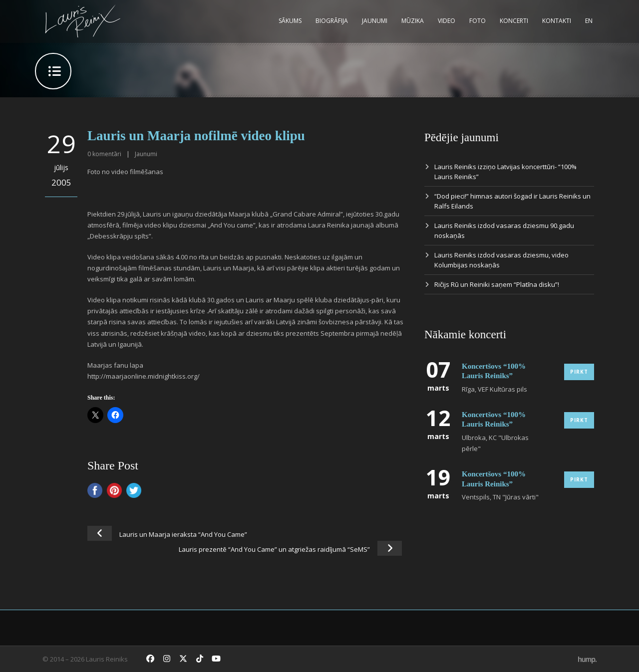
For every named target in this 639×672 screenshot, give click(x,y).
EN (589, 21)
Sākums (290, 21)
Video (447, 21)
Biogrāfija (332, 21)
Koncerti (514, 21)
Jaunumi (375, 21)
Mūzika (413, 21)
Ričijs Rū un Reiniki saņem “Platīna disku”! (497, 284)
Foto (478, 21)
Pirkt (579, 372)
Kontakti (557, 21)
